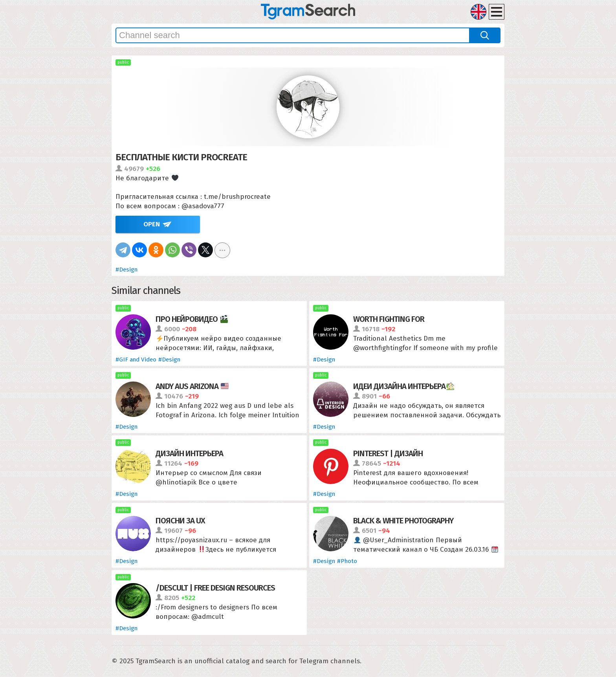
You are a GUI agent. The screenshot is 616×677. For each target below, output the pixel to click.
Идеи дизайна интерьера (404, 386)
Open (152, 224)
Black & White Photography (403, 521)
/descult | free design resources (215, 588)
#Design (126, 270)
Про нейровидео (192, 319)
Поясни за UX (180, 521)
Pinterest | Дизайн (388, 453)
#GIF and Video (136, 360)
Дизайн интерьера (189, 453)
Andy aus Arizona (192, 386)
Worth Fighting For (389, 319)
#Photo (347, 561)
